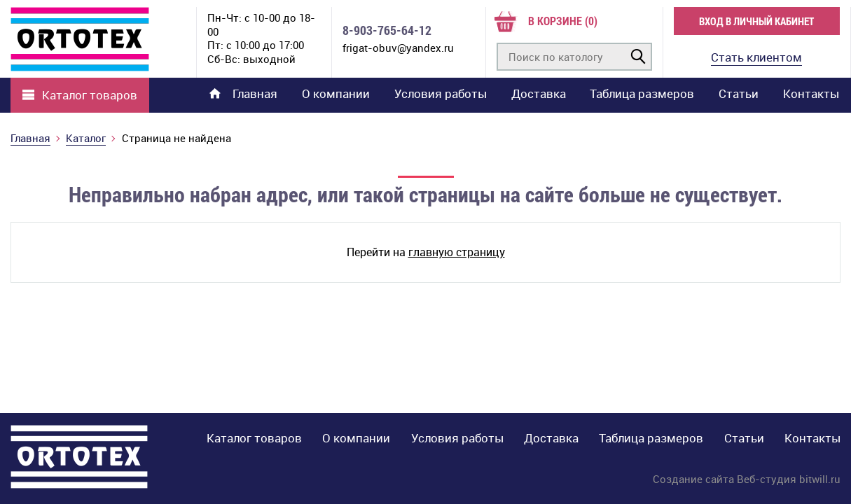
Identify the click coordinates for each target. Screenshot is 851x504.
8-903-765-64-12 (387, 30)
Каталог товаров (90, 95)
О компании (336, 93)
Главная (243, 93)
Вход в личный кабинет (756, 21)
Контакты (811, 93)
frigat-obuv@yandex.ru (398, 48)
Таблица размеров (642, 93)
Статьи (739, 93)
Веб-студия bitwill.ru (789, 479)
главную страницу (457, 252)
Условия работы (441, 93)
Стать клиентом (756, 57)
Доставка (539, 93)
